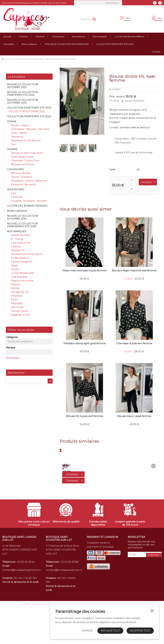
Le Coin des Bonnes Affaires (129, 36)
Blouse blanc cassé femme (134, 416)
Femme (23, 36)
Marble (15, 288)
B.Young (115, 89)
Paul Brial (17, 303)
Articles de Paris (20, 235)
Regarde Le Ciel (20, 315)
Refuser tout (110, 631)
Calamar (16, 246)
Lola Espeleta (19, 277)
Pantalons (17, 137)
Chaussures (58, 36)
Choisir (87, 631)
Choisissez (75, 513)
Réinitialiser (13, 358)
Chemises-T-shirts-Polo (25, 161)
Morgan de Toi (20, 292)
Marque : (11, 348)
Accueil (7, 36)
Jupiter (15, 269)
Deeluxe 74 (18, 250)
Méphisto (17, 296)
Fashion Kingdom (22, 262)
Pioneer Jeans (20, 311)
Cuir (13, 144)
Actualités (9, 44)
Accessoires (78, 36)
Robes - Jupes (20, 125)
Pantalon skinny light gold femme (85, 343)
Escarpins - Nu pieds (23, 184)
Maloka (15, 284)
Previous (65, 109)
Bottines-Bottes (21, 173)
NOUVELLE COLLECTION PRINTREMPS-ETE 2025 (22, 225)
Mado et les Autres (22, 281)
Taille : (113, 169)
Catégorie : (12, 337)
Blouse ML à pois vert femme (85, 416)
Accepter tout (140, 631)
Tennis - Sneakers (22, 177)
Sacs (14, 193)
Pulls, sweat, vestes (22, 157)
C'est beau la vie (21, 243)
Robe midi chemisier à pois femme (84, 270)
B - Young (17, 239)
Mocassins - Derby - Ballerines (29, 181)
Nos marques (100, 36)
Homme (40, 36)
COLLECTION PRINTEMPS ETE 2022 (29, 116)
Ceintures (17, 197)
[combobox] (98, 3)
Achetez (147, 182)
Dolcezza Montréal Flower (27, 254)
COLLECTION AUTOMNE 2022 (29, 59)
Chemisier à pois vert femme (134, 343)
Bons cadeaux (29, 44)
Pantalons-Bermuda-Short (27, 153)
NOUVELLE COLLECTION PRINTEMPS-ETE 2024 (22, 94)
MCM (14, 300)
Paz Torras (17, 307)
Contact (156, 52)
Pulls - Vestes (19, 133)
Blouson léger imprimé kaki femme (134, 270)
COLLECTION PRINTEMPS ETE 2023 (115, 44)
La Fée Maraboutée (23, 273)
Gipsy (14, 265)
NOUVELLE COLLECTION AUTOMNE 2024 (22, 217)
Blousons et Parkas (23, 164)
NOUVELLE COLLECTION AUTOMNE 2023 (67, 44)
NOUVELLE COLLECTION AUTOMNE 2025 (22, 86)
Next (99, 109)
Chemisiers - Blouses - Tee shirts (30, 129)
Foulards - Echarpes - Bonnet (29, 201)
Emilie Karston (20, 258)
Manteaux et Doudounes (26, 140)
